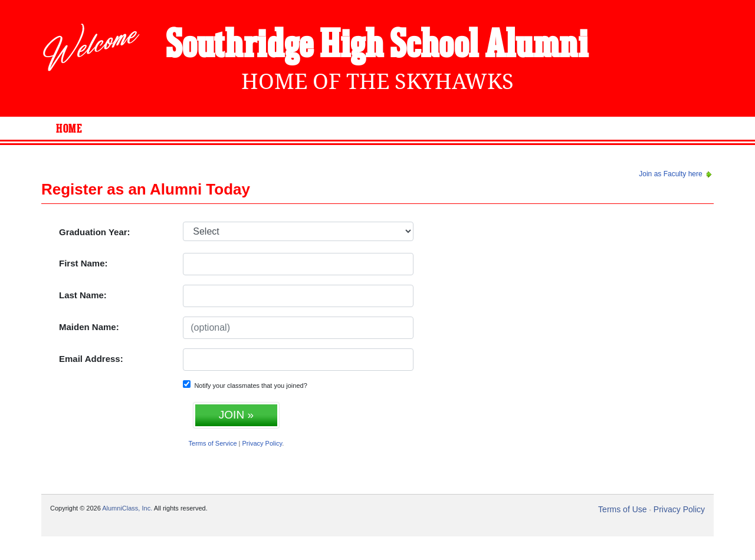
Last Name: (83, 295)
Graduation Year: (95, 232)
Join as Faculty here (676, 174)
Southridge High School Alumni (377, 46)
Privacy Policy (262, 443)
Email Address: (91, 359)
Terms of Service (213, 443)
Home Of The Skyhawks (377, 82)
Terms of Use (622, 509)
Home (69, 129)
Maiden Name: (89, 327)
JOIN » (236, 415)
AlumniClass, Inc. (127, 508)
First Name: (83, 263)
